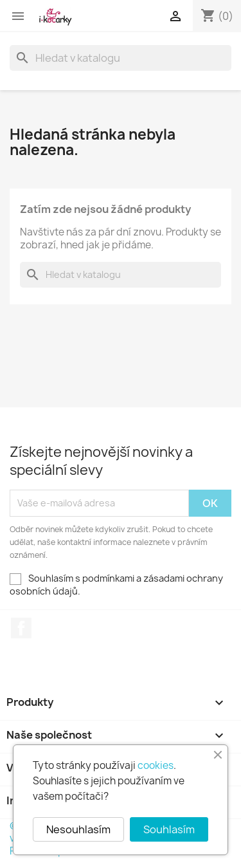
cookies (156, 765)
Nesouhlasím (78, 829)
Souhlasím (169, 829)
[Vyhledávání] (121, 58)
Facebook (21, 628)
